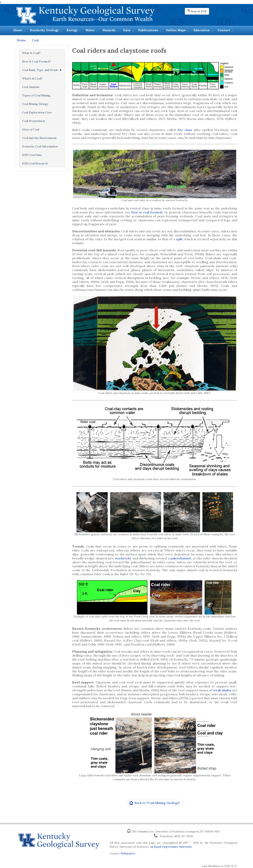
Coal (35, 40)
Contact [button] (224, 30)
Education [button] (202, 30)
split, (180, 239)
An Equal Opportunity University (171, 847)
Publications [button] (148, 30)
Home (21, 40)
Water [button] (90, 30)
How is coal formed (146, 212)
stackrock (122, 558)
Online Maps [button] (176, 30)
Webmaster (128, 853)
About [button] (18, 30)
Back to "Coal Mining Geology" (155, 803)
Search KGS (197, 11)
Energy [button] (72, 30)
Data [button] (127, 30)
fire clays (185, 130)
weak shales (222, 690)
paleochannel (180, 558)
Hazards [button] (109, 30)
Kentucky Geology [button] (44, 30)
